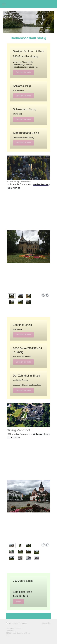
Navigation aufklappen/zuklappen (28, 4)
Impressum (17, 628)
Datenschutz (11, 630)
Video (18, 602)
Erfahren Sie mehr (23, 72)
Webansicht (47, 623)
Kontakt (9, 628)
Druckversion (13, 623)
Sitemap (23, 623)
